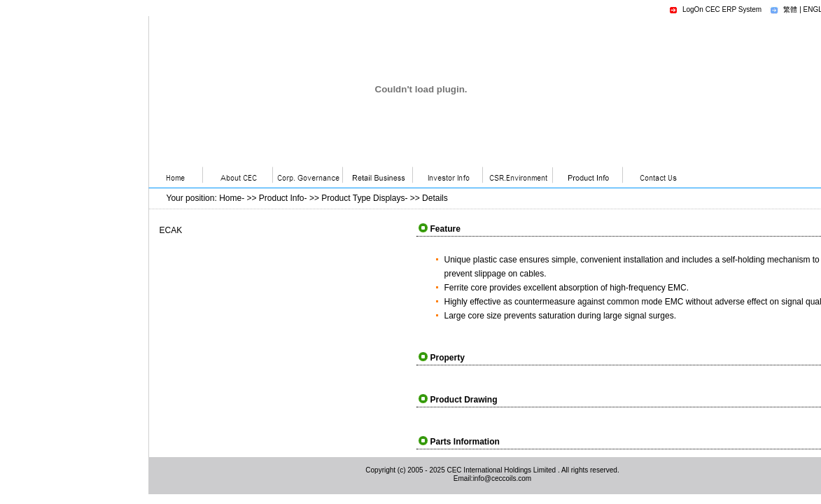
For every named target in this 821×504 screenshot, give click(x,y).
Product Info (282, 198)
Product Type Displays (363, 198)
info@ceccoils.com (503, 478)
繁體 (790, 9)
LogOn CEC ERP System (722, 9)
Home (230, 198)
